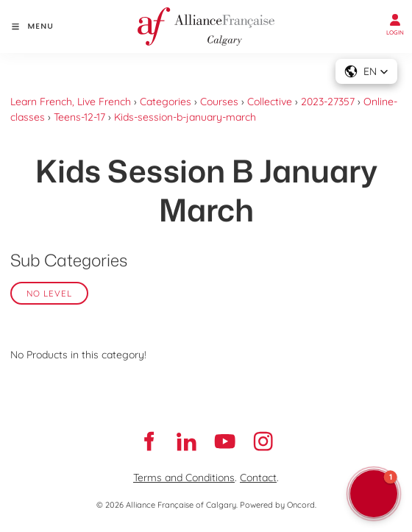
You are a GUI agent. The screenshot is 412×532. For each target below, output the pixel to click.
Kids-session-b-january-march (185, 117)
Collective (270, 102)
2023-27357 (328, 102)
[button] (366, 71)
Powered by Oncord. (278, 505)
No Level (49, 293)
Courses (219, 102)
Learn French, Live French (71, 102)
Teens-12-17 (79, 117)
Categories (166, 102)
